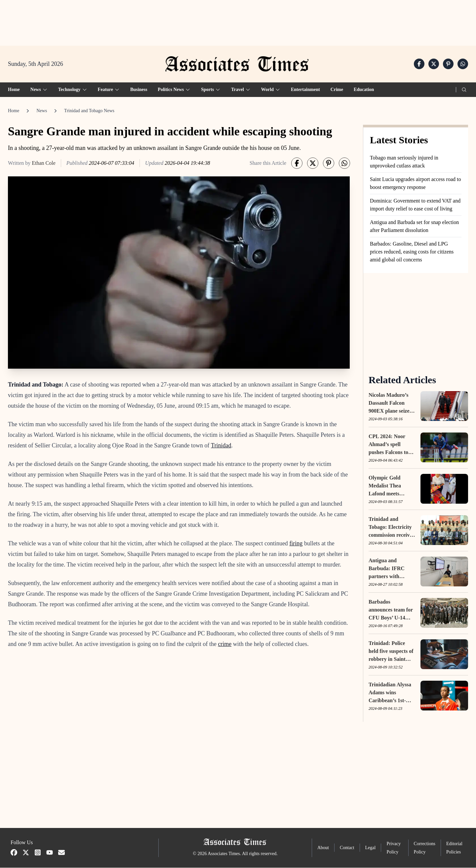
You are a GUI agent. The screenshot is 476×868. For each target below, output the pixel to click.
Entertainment (305, 90)
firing (296, 544)
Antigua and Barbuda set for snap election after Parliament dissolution (414, 227)
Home (14, 90)
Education (364, 90)
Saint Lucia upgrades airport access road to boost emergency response (415, 183)
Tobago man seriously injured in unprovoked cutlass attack (404, 162)
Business (139, 90)
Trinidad (221, 446)
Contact (347, 848)
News (42, 111)
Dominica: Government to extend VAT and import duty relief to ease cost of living (415, 205)
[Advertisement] (238, 20)
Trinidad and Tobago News (89, 111)
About (323, 848)
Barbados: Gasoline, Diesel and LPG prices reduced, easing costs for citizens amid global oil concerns (412, 252)
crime (225, 645)
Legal (371, 848)
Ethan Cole (44, 163)
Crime (337, 90)
